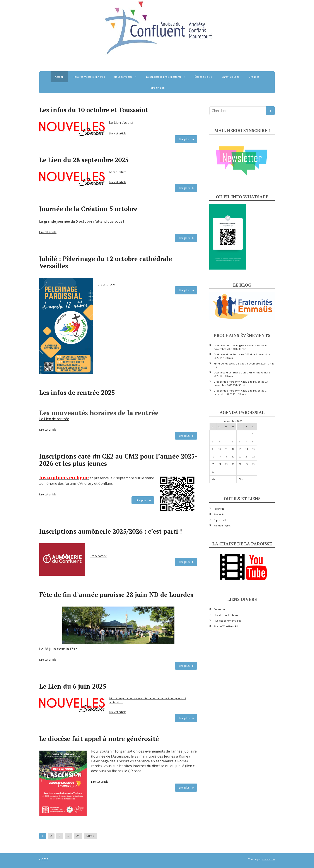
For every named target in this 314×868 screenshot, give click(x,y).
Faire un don (157, 88)
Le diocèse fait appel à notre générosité (99, 739)
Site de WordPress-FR (226, 626)
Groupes (254, 77)
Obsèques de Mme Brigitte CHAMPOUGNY (238, 345)
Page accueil (220, 520)
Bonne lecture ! (118, 172)
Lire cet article (118, 133)
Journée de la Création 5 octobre (88, 209)
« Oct (214, 479)
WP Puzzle (269, 859)
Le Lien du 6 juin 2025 (73, 686)
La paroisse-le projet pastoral (163, 77)
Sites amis (219, 514)
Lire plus (184, 139)
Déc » (241, 479)
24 (78, 836)
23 (213, 464)
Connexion (220, 609)
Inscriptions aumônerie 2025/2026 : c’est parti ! (111, 531)
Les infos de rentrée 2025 (77, 392)
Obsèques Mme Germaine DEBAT (233, 354)
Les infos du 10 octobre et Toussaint (94, 110)
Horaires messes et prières (89, 77)
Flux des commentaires (227, 621)
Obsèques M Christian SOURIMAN (233, 373)
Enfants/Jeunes (231, 77)
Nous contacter (123, 77)
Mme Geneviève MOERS (228, 364)
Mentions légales (222, 526)
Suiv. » (90, 836)
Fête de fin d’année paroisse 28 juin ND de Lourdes (116, 595)
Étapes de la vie (204, 77)
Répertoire (219, 509)
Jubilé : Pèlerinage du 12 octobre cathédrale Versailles (106, 262)
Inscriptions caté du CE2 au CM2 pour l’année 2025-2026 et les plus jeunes (118, 460)
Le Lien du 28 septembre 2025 (84, 160)
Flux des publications (226, 615)
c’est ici (127, 122)
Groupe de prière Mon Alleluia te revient (238, 382)
